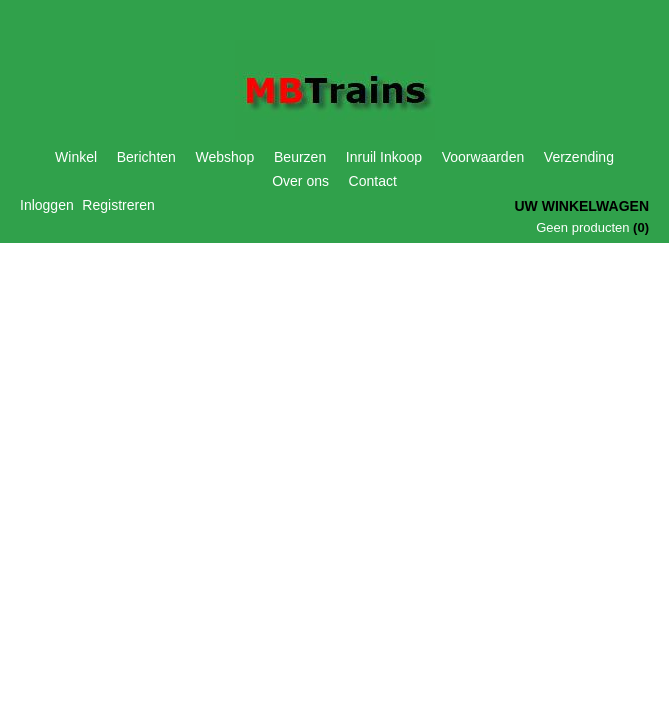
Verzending (579, 157)
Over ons (300, 181)
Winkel (76, 157)
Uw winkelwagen (581, 206)
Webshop (225, 157)
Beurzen (300, 157)
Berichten (146, 157)
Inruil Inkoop (384, 157)
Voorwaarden (483, 157)
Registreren (118, 205)
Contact (373, 181)
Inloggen (47, 205)
